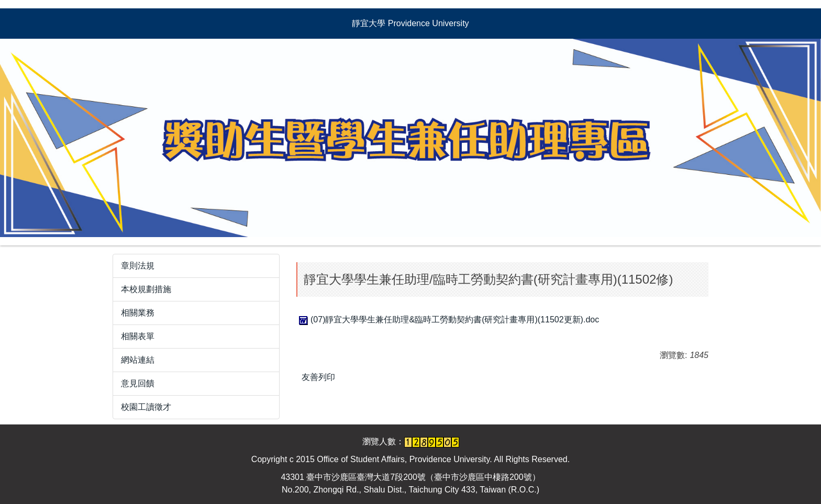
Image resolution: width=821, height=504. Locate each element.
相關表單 (138, 336)
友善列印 (318, 377)
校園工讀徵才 (146, 407)
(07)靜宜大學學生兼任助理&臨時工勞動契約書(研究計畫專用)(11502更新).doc (448, 320)
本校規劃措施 (146, 289)
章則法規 (138, 266)
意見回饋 (138, 383)
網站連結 (138, 360)
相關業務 (138, 313)
